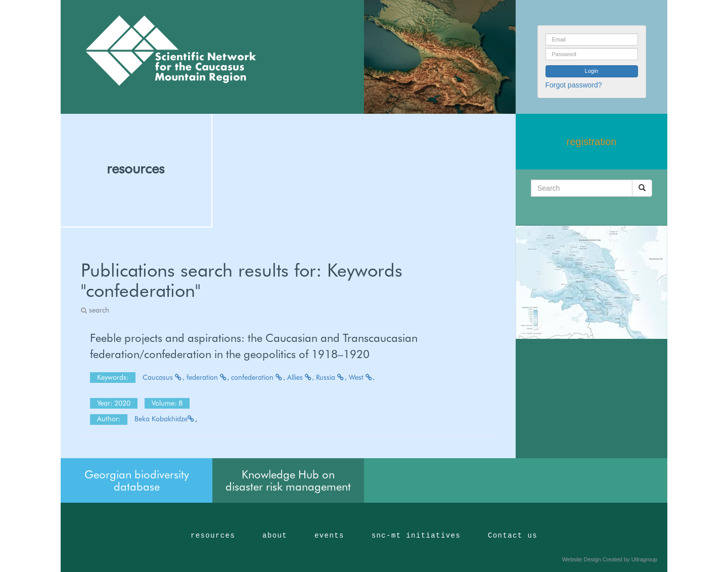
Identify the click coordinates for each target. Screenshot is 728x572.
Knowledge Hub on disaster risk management (288, 480)
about (275, 536)
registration (592, 142)
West (362, 377)
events (329, 536)
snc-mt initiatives (416, 536)
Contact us (513, 536)
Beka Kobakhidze (165, 419)
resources (135, 168)
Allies (301, 377)
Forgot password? (574, 85)
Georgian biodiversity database (137, 480)
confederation (258, 377)
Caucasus (164, 377)
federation (208, 377)
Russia (331, 377)
